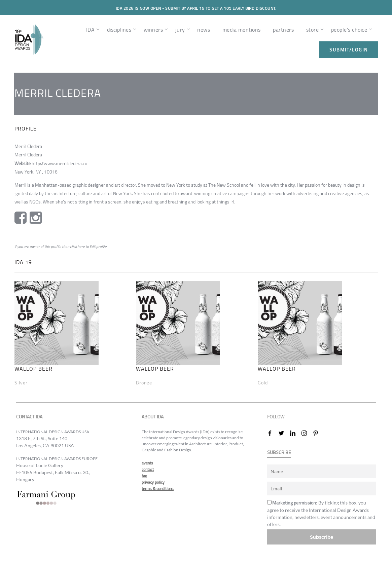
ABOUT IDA (153, 417)
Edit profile (98, 247)
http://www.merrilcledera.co (59, 163)
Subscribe (322, 537)
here (81, 247)
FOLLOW (276, 417)
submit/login (349, 50)
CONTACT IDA (29, 417)
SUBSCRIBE (279, 453)
